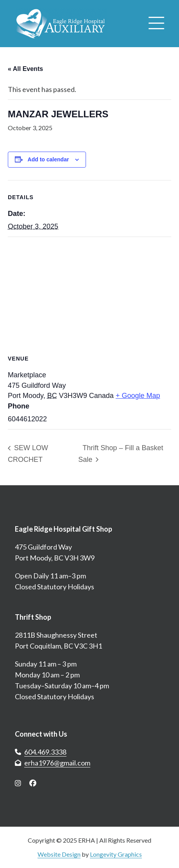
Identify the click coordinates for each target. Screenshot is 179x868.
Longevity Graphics (116, 854)
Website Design (59, 854)
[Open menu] (156, 24)
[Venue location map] (89, 293)
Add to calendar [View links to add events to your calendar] (48, 159)
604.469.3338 (45, 752)
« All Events (25, 69)
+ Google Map (138, 396)
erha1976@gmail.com (57, 763)
